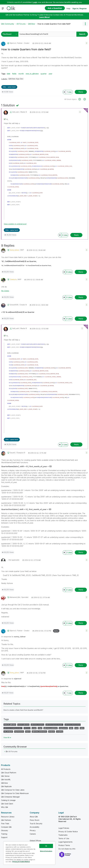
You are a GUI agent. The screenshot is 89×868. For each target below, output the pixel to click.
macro (28, 732)
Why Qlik (5, 807)
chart (40, 728)
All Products (6, 769)
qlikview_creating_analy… (13, 728)
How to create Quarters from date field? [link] (54, 24)
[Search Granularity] (10, 34)
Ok (46, 846)
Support (4, 837)
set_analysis (8, 732)
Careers (33, 834)
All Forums (21, 24)
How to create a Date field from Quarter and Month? (23, 710)
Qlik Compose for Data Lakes (13, 790)
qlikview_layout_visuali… (54, 725)
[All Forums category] (5, 751)
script (34, 728)
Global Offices (35, 841)
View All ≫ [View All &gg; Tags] (7, 738)
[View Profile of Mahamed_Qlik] (15, 597)
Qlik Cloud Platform (9, 773)
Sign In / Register (80, 9)
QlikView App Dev (16, 79)
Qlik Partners (6, 820)
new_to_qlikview (32, 74)
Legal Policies (64, 828)
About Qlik (34, 817)
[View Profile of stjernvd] (13, 43)
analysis (52, 732)
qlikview (27, 728)
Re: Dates (5, 291)
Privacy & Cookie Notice (68, 832)
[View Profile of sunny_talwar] (14, 250)
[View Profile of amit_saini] (16, 112)
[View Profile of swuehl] (12, 453)
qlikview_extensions (39, 732)
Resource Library (8, 817)
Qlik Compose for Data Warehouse (15, 793)
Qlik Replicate (6, 786)
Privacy (33, 830)
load (76, 728)
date (8, 74)
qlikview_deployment (73, 725)
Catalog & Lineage (8, 800)
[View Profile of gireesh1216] (14, 305)
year (50, 74)
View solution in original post (15, 224)
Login (35, 2)
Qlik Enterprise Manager (10, 797)
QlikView (31, 24)
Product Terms (64, 845)
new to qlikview (23, 725)
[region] (29, 853)
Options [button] (85, 24)
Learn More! (44, 17)
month (21, 74)
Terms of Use (64, 838)
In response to (13, 637)
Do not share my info (67, 849)
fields (14, 74)
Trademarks (63, 835)
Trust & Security (36, 824)
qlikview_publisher (51, 728)
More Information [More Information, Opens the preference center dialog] (46, 851)
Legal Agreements (65, 842)
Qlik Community (8, 24)
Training (4, 834)
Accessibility (35, 827)
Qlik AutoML (6, 780)
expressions (19, 732)
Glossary (5, 830)
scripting (60, 732)
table (82, 728)
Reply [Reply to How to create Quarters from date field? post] (81, 92)
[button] (87, 43)
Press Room (35, 820)
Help (68, 9)
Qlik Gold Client (7, 804)
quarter (44, 74)
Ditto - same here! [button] (9, 87)
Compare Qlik (6, 827)
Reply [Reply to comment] (76, 235)
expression (63, 728)
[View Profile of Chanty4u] (13, 279)
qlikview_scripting (37, 725)
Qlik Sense (5, 776)
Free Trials (5, 824)
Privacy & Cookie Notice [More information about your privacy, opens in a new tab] (21, 862)
